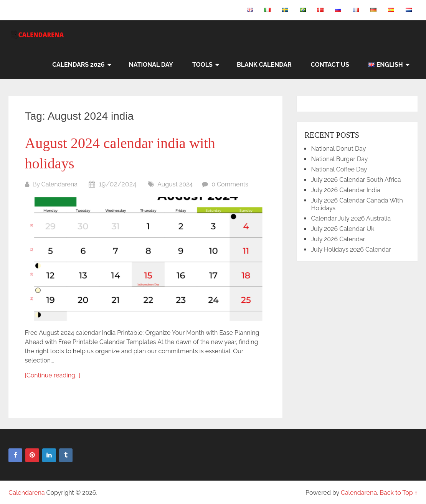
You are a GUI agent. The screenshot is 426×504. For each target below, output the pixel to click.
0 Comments (230, 184)
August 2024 (175, 184)
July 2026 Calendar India (345, 190)
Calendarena (59, 184)
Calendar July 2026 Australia (351, 218)
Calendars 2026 (78, 65)
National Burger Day (339, 159)
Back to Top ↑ (399, 493)
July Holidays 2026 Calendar (351, 250)
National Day (151, 65)
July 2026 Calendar (338, 239)
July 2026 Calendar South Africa (356, 180)
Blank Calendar (264, 65)
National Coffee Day (339, 169)
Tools (202, 65)
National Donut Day (338, 149)
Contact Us (330, 65)
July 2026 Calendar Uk (343, 229)
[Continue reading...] (53, 375)
